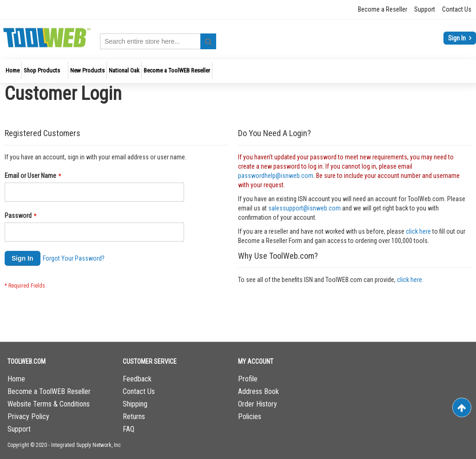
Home (16, 379)
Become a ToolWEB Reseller (49, 391)
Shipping (135, 404)
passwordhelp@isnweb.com (276, 176)
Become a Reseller (383, 9)
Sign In (458, 38)
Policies (250, 416)
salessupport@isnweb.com (304, 208)
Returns (134, 416)
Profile (248, 379)
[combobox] (158, 41)
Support (425, 9)
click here (418, 231)
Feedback (137, 379)
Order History (258, 404)
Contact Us (457, 9)
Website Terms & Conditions (49, 404)
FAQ (129, 429)
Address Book (258, 391)
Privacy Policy (28, 416)
